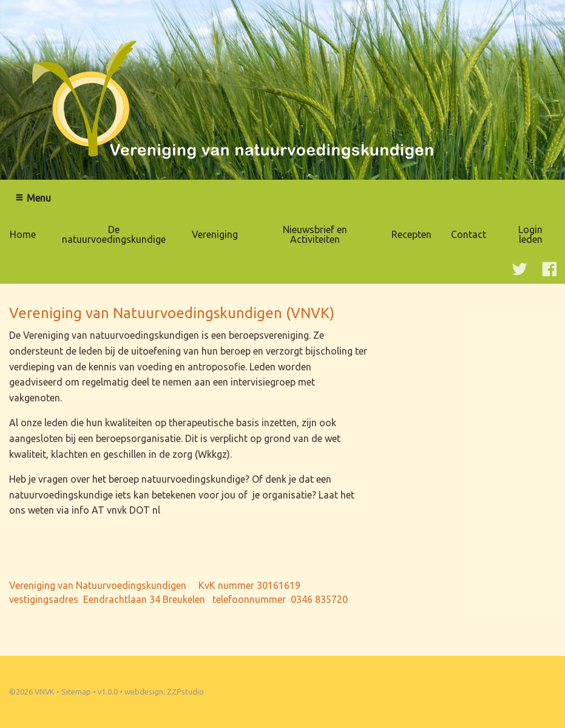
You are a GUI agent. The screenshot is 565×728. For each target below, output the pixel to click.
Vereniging (215, 234)
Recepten (411, 234)
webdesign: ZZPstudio (164, 692)
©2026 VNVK (32, 692)
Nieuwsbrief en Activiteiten (315, 234)
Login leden (530, 234)
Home (23, 234)
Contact (469, 234)
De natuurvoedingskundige (114, 234)
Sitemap (76, 692)
